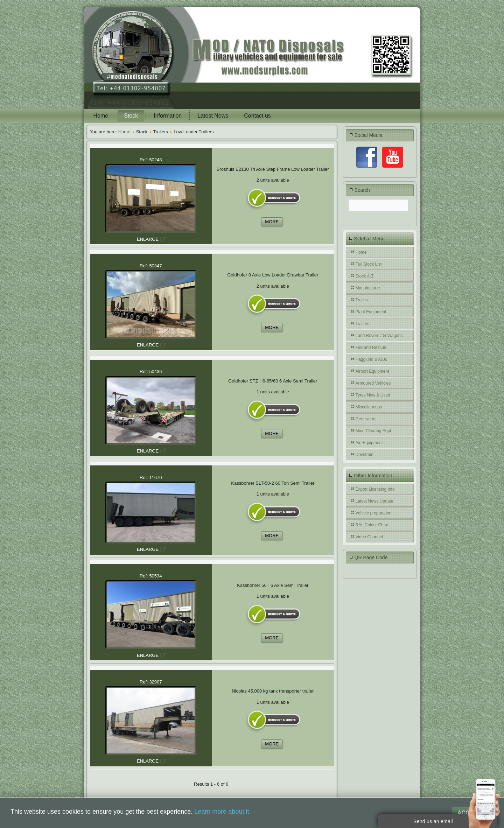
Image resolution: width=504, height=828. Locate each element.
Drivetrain (365, 455)
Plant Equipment (371, 312)
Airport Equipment (372, 371)
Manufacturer (368, 288)
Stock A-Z (365, 276)
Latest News (213, 116)
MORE (272, 222)
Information (168, 116)
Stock (131, 116)
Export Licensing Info (375, 489)
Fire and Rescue (371, 348)
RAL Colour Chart (372, 525)
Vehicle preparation (374, 513)
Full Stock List (369, 264)
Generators (366, 419)
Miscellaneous (369, 407)
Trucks (362, 300)
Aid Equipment (369, 443)
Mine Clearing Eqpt (373, 431)
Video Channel (369, 537)
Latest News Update (374, 501)
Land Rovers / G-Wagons (379, 336)
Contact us (257, 116)
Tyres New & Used (373, 395)
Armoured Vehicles (373, 383)
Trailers (363, 324)
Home (101, 116)
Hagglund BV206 (372, 359)
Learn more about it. (222, 812)
